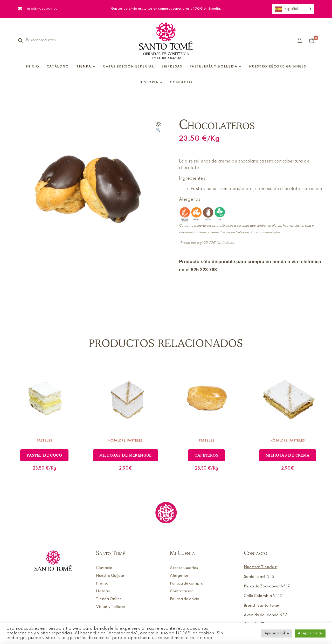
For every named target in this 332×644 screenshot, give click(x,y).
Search (23, 40)
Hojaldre (117, 441)
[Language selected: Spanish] (293, 9)
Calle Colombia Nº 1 (262, 596)
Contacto (255, 553)
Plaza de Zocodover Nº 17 (267, 586)
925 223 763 (204, 270)
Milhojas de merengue (126, 455)
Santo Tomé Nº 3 (259, 577)
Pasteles (44, 441)
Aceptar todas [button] (310, 633)
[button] (158, 128)
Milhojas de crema (288, 455)
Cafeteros (206, 455)
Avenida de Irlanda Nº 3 (266, 615)
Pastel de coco (44, 455)
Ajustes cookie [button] (277, 633)
